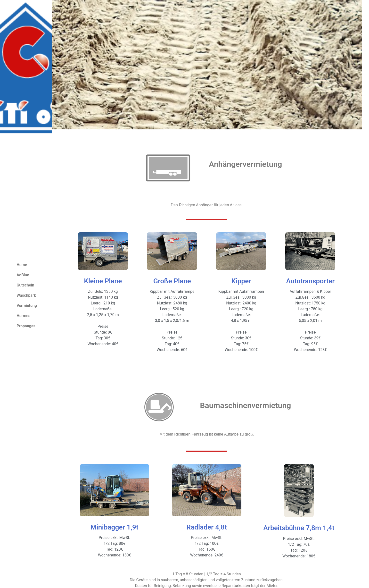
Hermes (23, 316)
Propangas (26, 326)
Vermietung (27, 306)
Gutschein (25, 285)
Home (22, 265)
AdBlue (23, 275)
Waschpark (26, 295)
